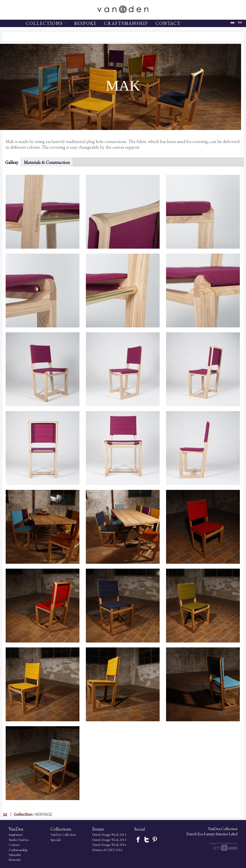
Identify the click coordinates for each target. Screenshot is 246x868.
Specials (55, 840)
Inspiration (15, 835)
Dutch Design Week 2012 (109, 835)
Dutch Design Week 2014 (109, 845)
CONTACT (168, 23)
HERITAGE (43, 814)
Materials (15, 860)
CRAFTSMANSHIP (126, 23)
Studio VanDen (19, 840)
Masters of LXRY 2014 (107, 850)
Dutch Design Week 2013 (109, 840)
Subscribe (15, 855)
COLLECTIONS (46, 23)
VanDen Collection (63, 835)
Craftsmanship (18, 850)
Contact (14, 845)
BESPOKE (85, 23)
